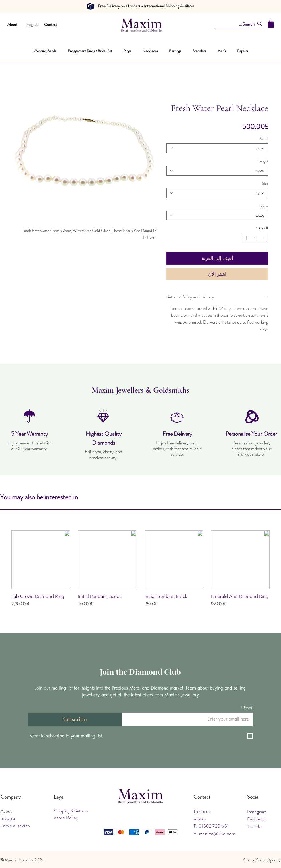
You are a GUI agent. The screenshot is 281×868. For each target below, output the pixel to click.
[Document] (91, 6)
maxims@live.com (217, 833)
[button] (271, 24)
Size (265, 183)
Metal (264, 139)
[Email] (189, 719)
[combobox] (217, 148)
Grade (264, 206)
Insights (31, 24)
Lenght (263, 161)
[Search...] (241, 24)
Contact (51, 24)
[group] (140, 572)
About (12, 24)
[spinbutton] (255, 238)
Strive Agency (268, 860)
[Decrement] (264, 238)
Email (247, 708)
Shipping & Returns (71, 811)
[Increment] (246, 238)
